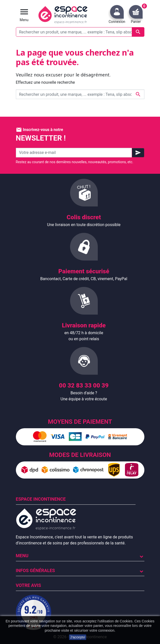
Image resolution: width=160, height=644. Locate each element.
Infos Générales (36, 570)
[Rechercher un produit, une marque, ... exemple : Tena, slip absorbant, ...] (80, 32)
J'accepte (78, 637)
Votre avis (28, 585)
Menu (22, 556)
